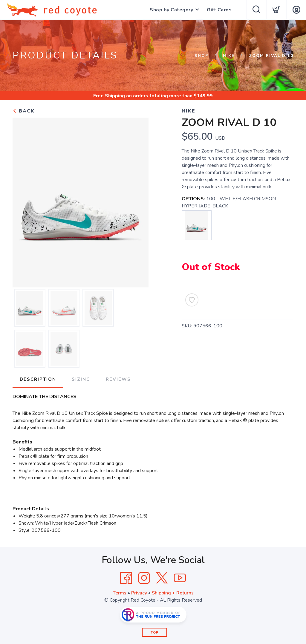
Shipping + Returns (173, 593)
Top (155, 633)
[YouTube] (180, 578)
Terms (120, 593)
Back (24, 111)
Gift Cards (219, 10)
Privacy (139, 593)
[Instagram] (144, 578)
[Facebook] (126, 578)
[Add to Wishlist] (192, 300)
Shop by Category (171, 10)
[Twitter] (162, 578)
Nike (229, 56)
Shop (202, 56)
